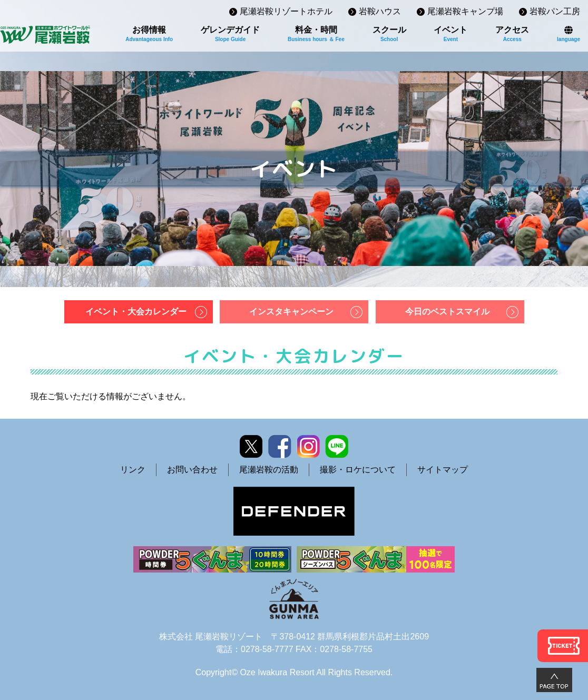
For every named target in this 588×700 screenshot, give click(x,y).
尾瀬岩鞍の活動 (269, 470)
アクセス (512, 34)
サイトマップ (443, 470)
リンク (133, 470)
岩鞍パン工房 (555, 11)
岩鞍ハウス (380, 11)
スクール (389, 34)
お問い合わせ (192, 470)
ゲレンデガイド (230, 34)
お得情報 (149, 34)
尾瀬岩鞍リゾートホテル (286, 11)
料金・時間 (316, 34)
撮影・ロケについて (358, 470)
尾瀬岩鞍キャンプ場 (465, 11)
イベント (450, 34)
